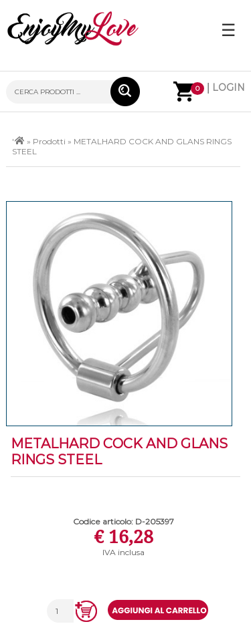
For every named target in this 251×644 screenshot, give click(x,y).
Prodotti (49, 141)
